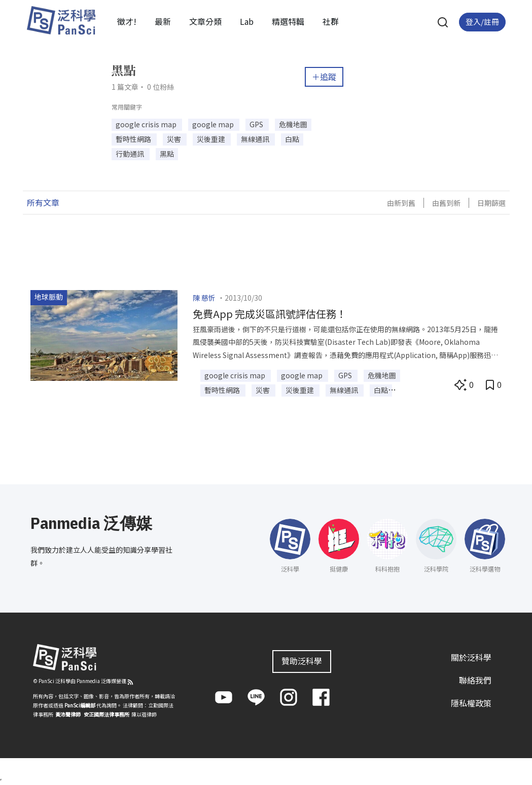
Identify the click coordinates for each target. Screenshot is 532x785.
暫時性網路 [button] (134, 139)
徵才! (127, 21)
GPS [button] (257, 124)
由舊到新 (446, 203)
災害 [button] (175, 139)
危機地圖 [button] (293, 124)
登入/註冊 (482, 22)
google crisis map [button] (147, 124)
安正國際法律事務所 (107, 714)
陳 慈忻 (204, 298)
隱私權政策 (471, 703)
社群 (331, 21)
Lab (247, 21)
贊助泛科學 (302, 661)
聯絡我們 (475, 680)
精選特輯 (288, 21)
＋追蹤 (324, 77)
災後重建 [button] (212, 139)
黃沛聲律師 (68, 714)
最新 (163, 21)
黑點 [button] (167, 154)
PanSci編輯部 (80, 705)
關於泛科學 (471, 657)
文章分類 (205, 21)
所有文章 (43, 202)
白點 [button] (292, 139)
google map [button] (214, 124)
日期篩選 (491, 203)
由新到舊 (401, 203)
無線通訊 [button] (256, 139)
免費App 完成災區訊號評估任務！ (270, 314)
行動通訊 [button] (131, 154)
